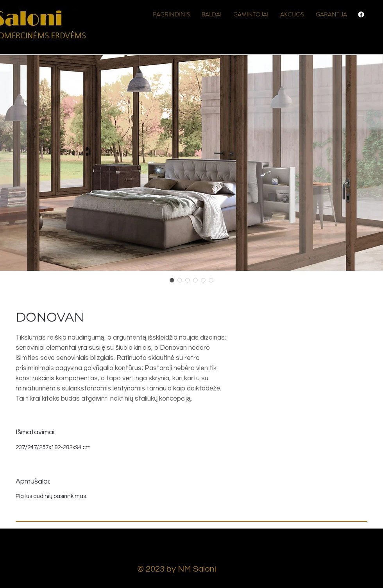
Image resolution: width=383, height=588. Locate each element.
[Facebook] (361, 14)
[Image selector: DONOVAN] (172, 280)
